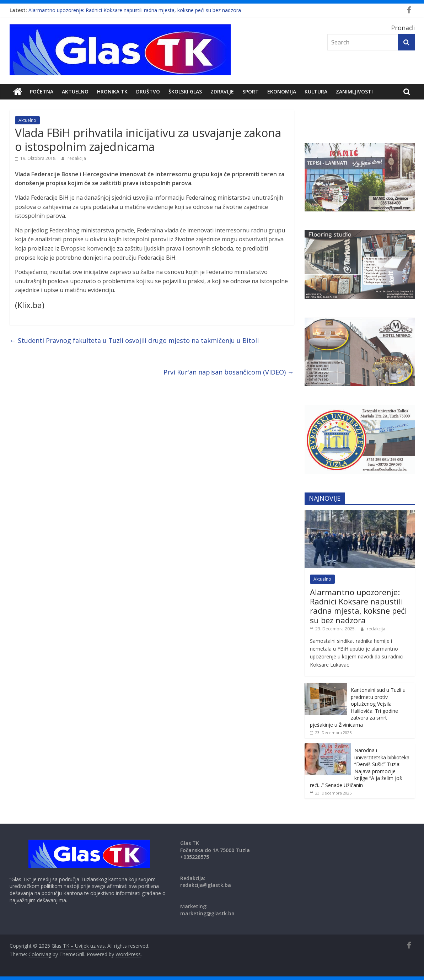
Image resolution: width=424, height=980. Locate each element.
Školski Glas (185, 91)
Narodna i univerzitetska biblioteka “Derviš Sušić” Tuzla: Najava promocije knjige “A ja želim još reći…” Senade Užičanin (360, 768)
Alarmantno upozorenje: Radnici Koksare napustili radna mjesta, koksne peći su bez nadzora (135, 10)
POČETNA (42, 91)
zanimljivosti (354, 91)
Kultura (316, 91)
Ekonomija (282, 91)
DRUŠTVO (148, 91)
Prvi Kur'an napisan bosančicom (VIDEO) (229, 372)
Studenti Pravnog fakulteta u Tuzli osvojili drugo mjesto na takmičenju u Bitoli (134, 340)
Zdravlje (222, 91)
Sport (251, 91)
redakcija (77, 158)
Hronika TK (112, 91)
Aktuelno (75, 91)
